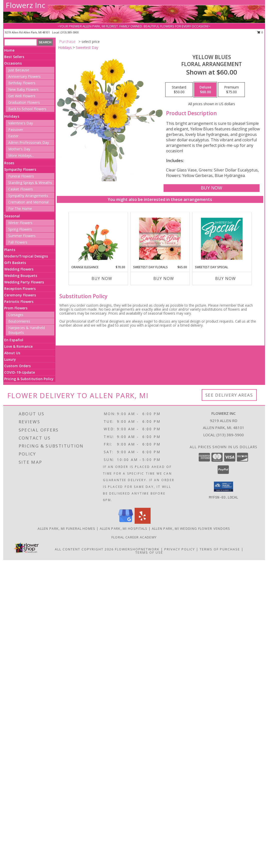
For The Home (20, 209)
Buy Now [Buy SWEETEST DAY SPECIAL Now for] (225, 278)
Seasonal (12, 216)
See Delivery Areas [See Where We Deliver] (229, 395)
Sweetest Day (87, 47)
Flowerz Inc (26, 5)
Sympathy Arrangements (28, 196)
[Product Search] (21, 42)
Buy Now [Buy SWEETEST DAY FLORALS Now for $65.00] (164, 278)
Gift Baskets (15, 263)
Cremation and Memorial (28, 202)
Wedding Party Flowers (24, 282)
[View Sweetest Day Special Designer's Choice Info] (222, 239)
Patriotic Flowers (19, 302)
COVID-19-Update (20, 372)
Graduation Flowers (24, 102)
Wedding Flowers (19, 269)
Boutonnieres (19, 321)
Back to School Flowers (27, 109)
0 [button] (260, 32)
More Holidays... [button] (21, 155)
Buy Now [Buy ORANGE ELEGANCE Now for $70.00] (102, 278)
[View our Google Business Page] (126, 522)
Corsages (16, 315)
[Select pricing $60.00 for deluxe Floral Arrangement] (205, 90)
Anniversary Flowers (24, 76)
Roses (9, 163)
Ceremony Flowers (20, 295)
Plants (10, 250)
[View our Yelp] (143, 522)
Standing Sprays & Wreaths (30, 183)
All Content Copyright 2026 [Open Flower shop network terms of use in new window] (84, 549)
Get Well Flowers (22, 96)
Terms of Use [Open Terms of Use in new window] (149, 552)
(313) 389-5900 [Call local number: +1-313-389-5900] (70, 32)
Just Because (19, 70)
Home (9, 50)
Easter (13, 136)
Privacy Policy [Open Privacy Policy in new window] (180, 549)
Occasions (13, 63)
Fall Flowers (18, 242)
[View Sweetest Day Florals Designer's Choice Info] (160, 239)
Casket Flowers (21, 189)
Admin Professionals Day (29, 142)
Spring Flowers (20, 229)
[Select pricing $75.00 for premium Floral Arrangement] (231, 90)
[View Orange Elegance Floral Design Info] (98, 239)
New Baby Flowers (23, 89)
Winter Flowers (20, 223)
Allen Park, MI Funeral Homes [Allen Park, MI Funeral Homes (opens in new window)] (66, 528)
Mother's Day (19, 149)
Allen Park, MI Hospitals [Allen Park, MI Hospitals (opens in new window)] (124, 528)
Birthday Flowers (22, 83)
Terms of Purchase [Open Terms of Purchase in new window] (220, 549)
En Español (14, 340)
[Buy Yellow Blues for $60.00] (212, 188)
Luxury (10, 359)
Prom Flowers (16, 308)
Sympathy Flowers (20, 169)
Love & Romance (18, 346)
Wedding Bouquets (21, 276)
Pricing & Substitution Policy (29, 379)
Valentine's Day (21, 123)
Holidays (12, 116)
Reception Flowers (20, 289)
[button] (223, 487)
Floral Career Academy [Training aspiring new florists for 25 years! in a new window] (134, 537)
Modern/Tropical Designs (26, 256)
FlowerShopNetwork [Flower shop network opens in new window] (137, 549)
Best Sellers (14, 57)
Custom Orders (17, 366)
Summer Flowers (22, 236)
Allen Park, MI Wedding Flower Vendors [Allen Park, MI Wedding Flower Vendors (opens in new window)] (191, 528)
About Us (12, 353)
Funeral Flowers (21, 176)
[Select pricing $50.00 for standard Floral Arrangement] (179, 90)
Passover (16, 130)
